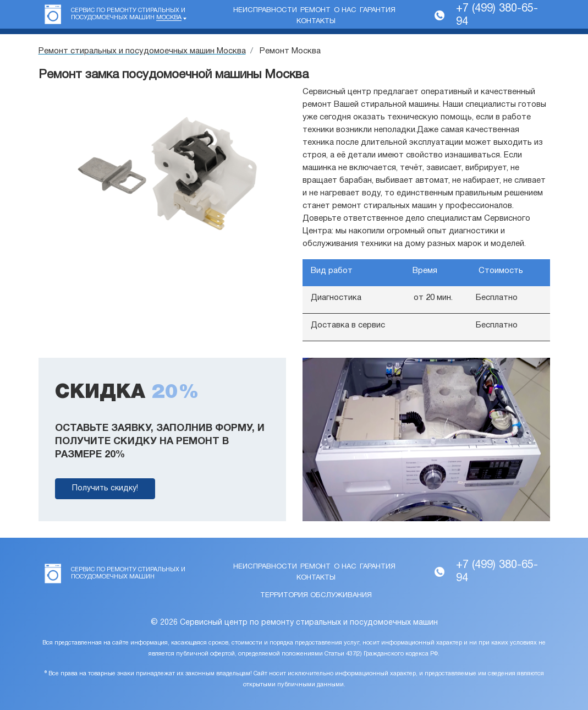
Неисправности (265, 10)
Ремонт (315, 10)
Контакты (316, 21)
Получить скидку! (105, 488)
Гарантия (378, 10)
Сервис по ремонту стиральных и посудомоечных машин (128, 14)
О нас (345, 10)
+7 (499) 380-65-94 (497, 15)
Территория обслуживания (316, 596)
